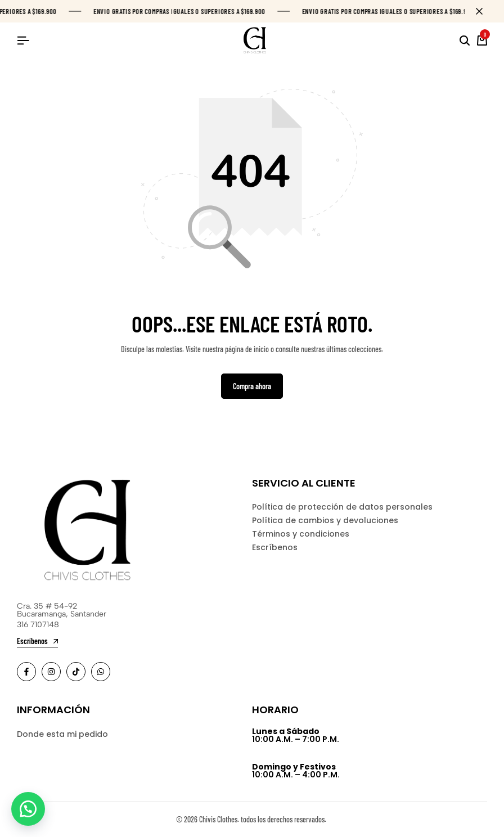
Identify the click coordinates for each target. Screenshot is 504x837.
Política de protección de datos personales (342, 508)
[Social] (26, 672)
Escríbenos (275, 548)
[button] (28, 809)
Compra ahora (252, 387)
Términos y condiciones (301, 535)
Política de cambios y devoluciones (325, 521)
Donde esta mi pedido (62, 735)
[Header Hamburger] (23, 40)
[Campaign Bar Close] (484, 11)
